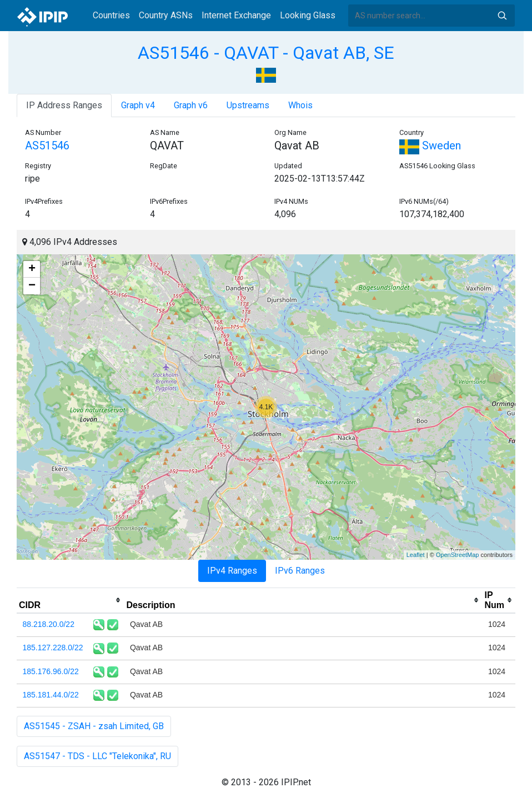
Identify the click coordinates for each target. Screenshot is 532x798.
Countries (111, 15)
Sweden (430, 145)
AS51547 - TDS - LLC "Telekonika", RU (97, 756)
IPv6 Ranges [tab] (300, 571)
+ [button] (32, 269)
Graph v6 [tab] (191, 105)
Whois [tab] (300, 105)
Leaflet (416, 555)
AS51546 (47, 145)
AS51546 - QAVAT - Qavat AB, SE (266, 53)
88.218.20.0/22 (49, 624)
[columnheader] (70, 600)
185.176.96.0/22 (51, 671)
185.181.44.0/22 (51, 695)
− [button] (32, 286)
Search (502, 16)
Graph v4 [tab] (138, 105)
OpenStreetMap (458, 555)
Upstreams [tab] (248, 105)
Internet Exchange (236, 15)
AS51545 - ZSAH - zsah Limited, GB (94, 726)
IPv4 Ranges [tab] (232, 571)
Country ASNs (166, 15)
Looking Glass (308, 15)
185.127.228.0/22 (53, 648)
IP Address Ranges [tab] (64, 105)
